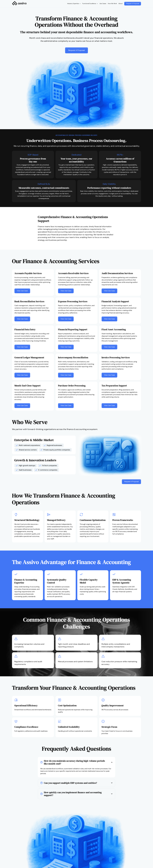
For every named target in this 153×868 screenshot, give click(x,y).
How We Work (112, 4)
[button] (74, 4)
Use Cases (103, 4)
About (121, 4)
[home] (19, 4)
